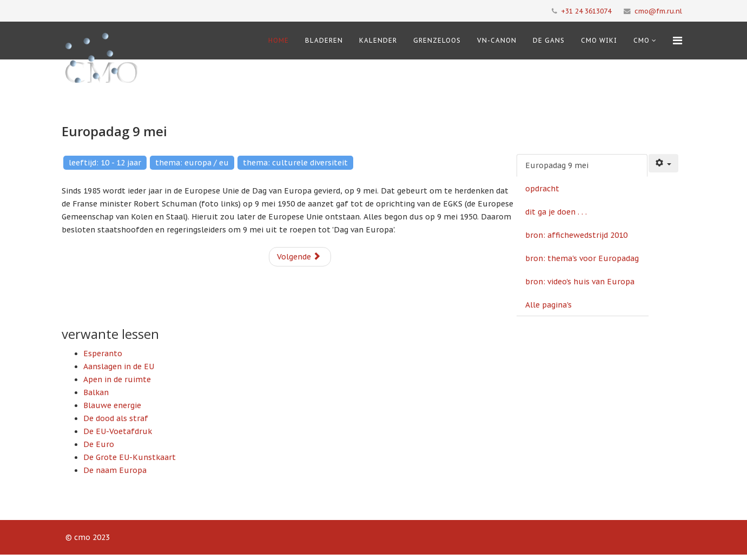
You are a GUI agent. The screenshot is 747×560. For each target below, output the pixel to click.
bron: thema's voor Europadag (582, 258)
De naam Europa (115, 470)
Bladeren (324, 40)
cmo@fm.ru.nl (658, 11)
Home (279, 40)
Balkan (96, 392)
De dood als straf (116, 418)
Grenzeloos (437, 40)
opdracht (542, 189)
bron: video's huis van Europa (580, 282)
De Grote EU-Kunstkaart (130, 457)
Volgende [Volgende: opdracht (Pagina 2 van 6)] (299, 257)
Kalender (378, 40)
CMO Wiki (599, 40)
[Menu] (677, 41)
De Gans (549, 40)
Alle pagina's (548, 305)
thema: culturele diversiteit (295, 163)
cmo (642, 40)
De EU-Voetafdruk (118, 431)
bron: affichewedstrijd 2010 (576, 235)
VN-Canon (497, 40)
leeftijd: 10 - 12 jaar (105, 163)
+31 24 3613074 (586, 11)
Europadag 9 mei (557, 165)
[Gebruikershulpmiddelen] (664, 163)
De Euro (99, 444)
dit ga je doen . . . (556, 212)
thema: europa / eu (192, 163)
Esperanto (103, 354)
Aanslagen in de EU (119, 366)
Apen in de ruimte (117, 379)
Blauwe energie (112, 405)
